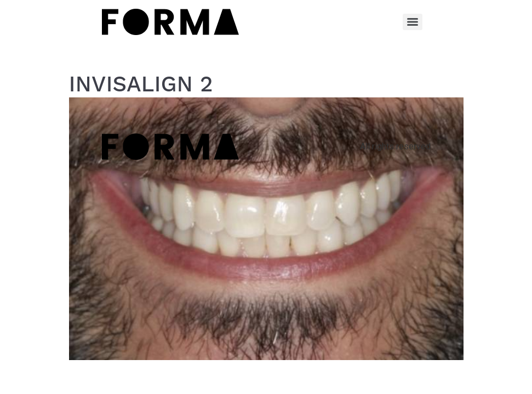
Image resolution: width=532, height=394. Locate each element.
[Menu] (413, 22)
